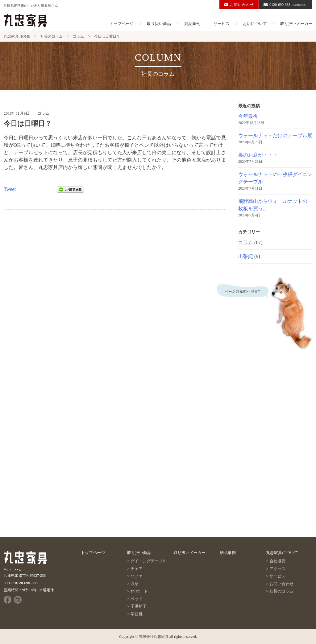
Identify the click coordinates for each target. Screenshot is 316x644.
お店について (255, 24)
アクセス (277, 569)
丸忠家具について (282, 553)
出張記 (246, 256)
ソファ (137, 576)
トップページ (122, 24)
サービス (222, 24)
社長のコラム (281, 591)
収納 (135, 584)
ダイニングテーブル (149, 561)
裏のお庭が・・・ (258, 155)
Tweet (10, 189)
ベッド (137, 599)
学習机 (137, 614)
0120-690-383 (286, 5)
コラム (246, 242)
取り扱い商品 (159, 24)
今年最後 (248, 116)
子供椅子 (139, 606)
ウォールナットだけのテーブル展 (275, 135)
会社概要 (277, 561)
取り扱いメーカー (296, 24)
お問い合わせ (239, 5)
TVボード (139, 591)
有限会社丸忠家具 (154, 637)
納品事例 (192, 24)
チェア (137, 569)
